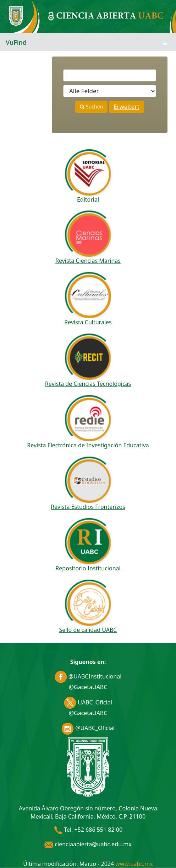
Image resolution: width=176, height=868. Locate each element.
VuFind (16, 42)
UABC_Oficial (88, 702)
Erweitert (126, 106)
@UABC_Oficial (88, 728)
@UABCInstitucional (88, 676)
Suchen (91, 106)
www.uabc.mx (134, 864)
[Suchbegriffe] (110, 75)
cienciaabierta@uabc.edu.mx (88, 844)
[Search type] (110, 91)
